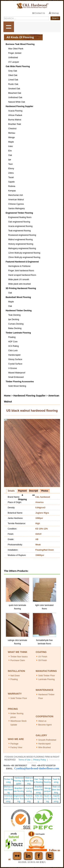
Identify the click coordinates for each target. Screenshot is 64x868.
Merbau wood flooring (8, 790)
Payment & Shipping (22, 491)
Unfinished (13, 58)
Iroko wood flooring (38, 799)
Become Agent (45, 725)
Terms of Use (24, 760)
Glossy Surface (15, 359)
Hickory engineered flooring (21, 244)
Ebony (11, 169)
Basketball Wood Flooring (18, 297)
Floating (12, 337)
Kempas (12, 191)
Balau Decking (15, 328)
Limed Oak (13, 80)
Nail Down (15, 676)
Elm (10, 151)
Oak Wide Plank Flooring (18, 66)
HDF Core (13, 342)
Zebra (11, 173)
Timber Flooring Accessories (20, 382)
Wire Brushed (44, 747)
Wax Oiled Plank (16, 49)
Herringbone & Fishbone (19, 266)
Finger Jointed (15, 53)
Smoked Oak (14, 89)
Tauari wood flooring (47, 799)
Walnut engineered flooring (20, 240)
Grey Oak (13, 71)
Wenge (11, 137)
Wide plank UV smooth (19, 279)
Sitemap (54, 13)
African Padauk (15, 115)
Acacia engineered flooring (20, 226)
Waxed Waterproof (17, 373)
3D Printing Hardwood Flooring (21, 288)
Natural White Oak (17, 102)
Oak (10, 155)
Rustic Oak (13, 84)
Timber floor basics (19, 657)
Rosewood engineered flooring (22, 235)
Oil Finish (42, 660)
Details (11, 491)
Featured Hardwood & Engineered (22, 262)
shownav (9, 27)
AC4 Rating (13, 346)
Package (14, 744)
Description (34, 491)
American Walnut (16, 200)
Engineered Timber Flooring (19, 213)
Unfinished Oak (15, 97)
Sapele (11, 182)
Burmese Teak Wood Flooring (20, 44)
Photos (45, 491)
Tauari (11, 177)
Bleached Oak (15, 93)
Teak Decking (14, 315)
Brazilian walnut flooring (38, 790)
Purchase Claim (18, 660)
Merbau (12, 133)
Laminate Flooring (46, 679)
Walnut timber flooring (29, 781)
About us (42, 721)
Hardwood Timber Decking (19, 311)
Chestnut (12, 129)
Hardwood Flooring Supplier (19, 106)
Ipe (10, 160)
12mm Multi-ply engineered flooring (24, 253)
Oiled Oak (13, 75)
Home (7, 396)
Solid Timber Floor (47, 676)
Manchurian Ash (16, 195)
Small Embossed (16, 377)
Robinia (12, 186)
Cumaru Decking (16, 324)
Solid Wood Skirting (17, 386)
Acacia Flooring (15, 111)
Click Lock (13, 351)
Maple (11, 142)
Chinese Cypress (16, 204)
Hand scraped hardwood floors (22, 275)
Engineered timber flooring (19, 799)
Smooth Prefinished (47, 740)
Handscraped (14, 355)
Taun (10, 164)
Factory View (16, 747)
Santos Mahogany (16, 208)
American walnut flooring (8, 799)
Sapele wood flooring (56, 799)
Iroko (10, 146)
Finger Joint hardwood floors (21, 271)
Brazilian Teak (15, 124)
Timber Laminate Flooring (18, 333)
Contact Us (39, 13)
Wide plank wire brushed (19, 284)
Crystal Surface (15, 364)
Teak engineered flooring (19, 231)
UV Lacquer (14, 62)
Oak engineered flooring (19, 222)
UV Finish (43, 657)
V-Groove (13, 368)
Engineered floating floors (20, 217)
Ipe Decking (14, 319)
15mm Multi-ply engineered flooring (24, 257)
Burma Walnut (15, 120)
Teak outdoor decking (56, 790)
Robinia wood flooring (29, 799)
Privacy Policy (40, 760)
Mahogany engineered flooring (22, 248)
